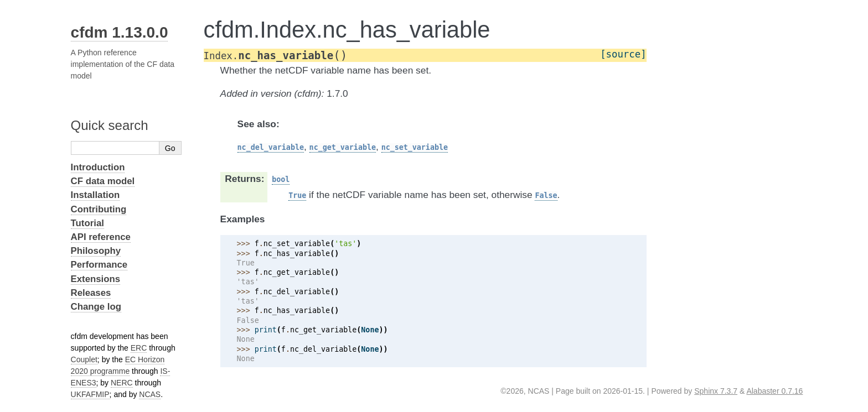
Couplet (84, 359)
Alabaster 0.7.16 (774, 391)
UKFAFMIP (90, 394)
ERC (139, 348)
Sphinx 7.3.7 (716, 391)
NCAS (150, 394)
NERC (122, 383)
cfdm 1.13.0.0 (120, 32)
